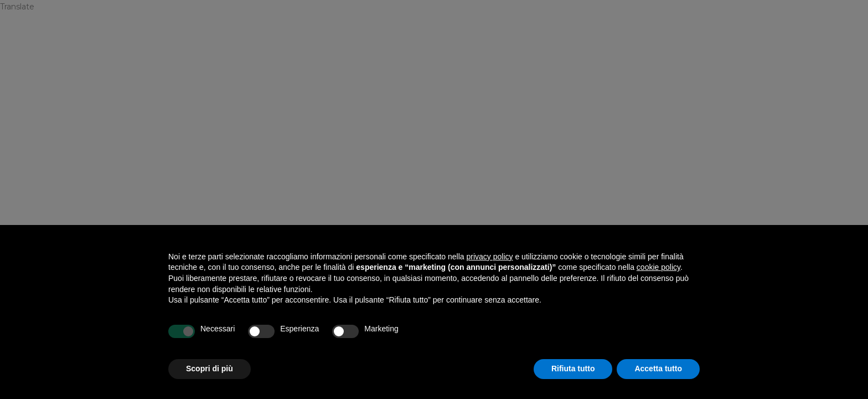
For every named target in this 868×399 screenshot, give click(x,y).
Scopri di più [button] (210, 369)
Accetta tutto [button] (658, 369)
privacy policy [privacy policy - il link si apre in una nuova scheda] (490, 257)
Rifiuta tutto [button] (573, 369)
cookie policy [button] (658, 267)
